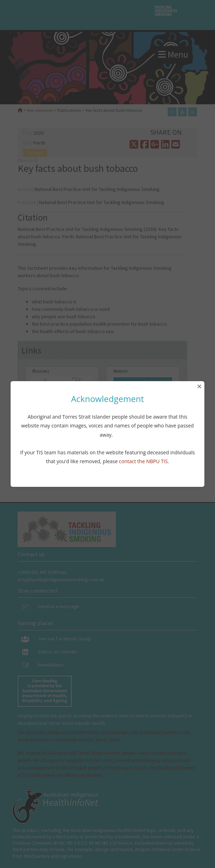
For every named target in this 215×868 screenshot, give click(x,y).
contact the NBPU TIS (143, 461)
